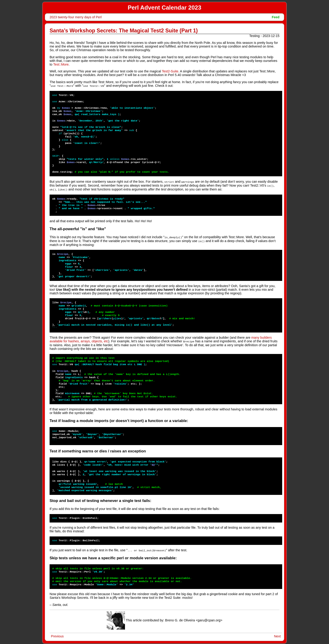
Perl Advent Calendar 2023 (164, 8)
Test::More (61, 64)
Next (277, 634)
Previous (57, 634)
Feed (276, 17)
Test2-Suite (170, 71)
